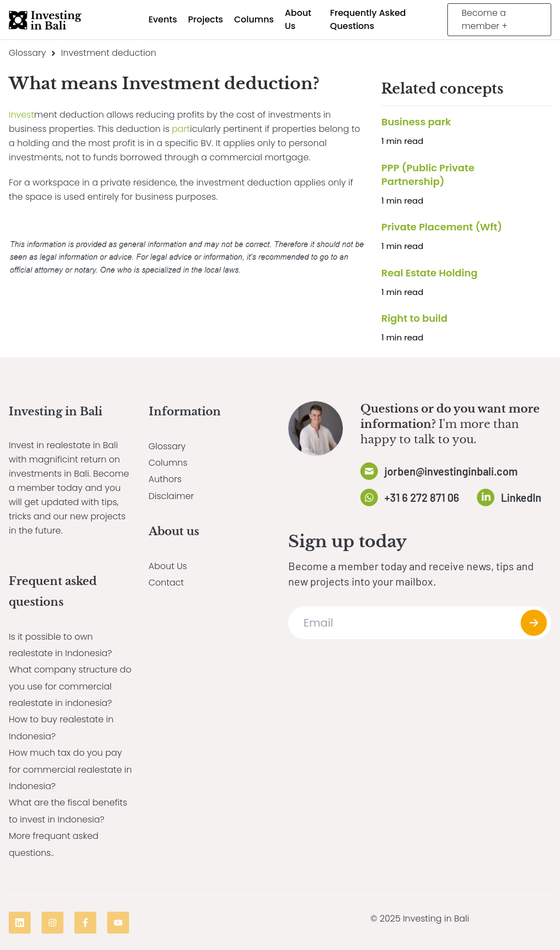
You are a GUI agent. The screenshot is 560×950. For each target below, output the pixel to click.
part (181, 129)
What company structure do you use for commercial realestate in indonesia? (70, 686)
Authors (165, 479)
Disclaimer (171, 496)
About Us (168, 566)
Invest (21, 115)
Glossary (27, 53)
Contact (167, 583)
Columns (168, 463)
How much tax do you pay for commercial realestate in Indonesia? (70, 769)
